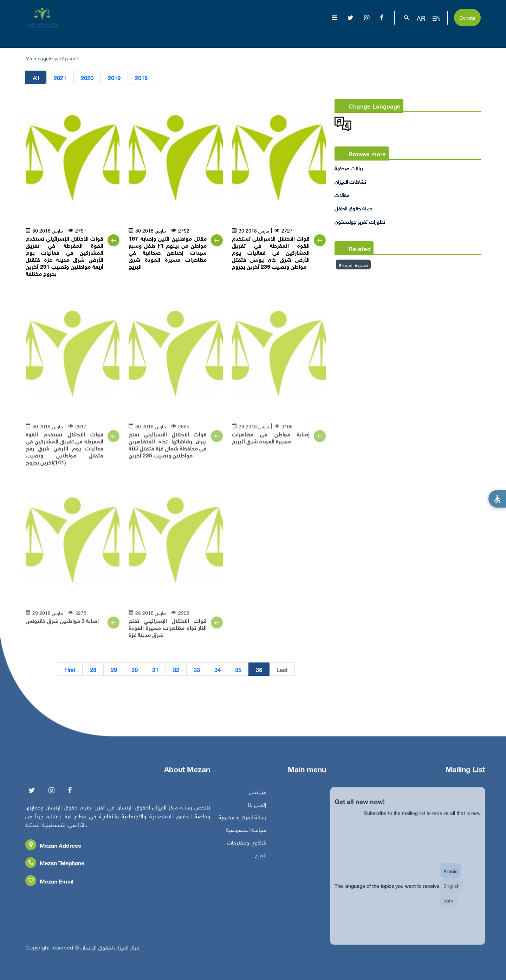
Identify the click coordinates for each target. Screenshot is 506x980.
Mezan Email (49, 884)
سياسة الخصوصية (246, 832)
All (36, 78)
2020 (87, 78)
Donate (467, 17)
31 (155, 669)
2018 (141, 78)
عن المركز (223, 37)
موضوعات (304, 37)
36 (259, 669)
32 (176, 669)
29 (114, 669)
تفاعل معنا (460, 37)
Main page (37, 58)
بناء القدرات (417, 37)
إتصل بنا (257, 807)
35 (238, 669)
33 (197, 669)
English (452, 893)
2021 (60, 78)
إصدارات (343, 37)
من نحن (258, 795)
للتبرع (261, 858)
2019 (114, 78)
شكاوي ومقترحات (247, 845)
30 (135, 669)
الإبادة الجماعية (263, 37)
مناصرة (378, 37)
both (448, 908)
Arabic (451, 878)
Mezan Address (53, 848)
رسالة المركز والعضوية (242, 820)
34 (218, 669)
